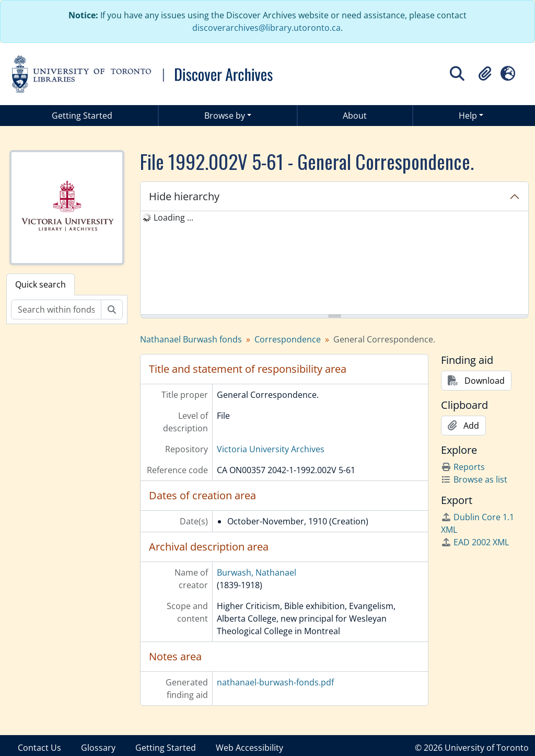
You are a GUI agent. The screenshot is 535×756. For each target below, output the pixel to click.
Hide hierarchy (184, 196)
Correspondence (288, 339)
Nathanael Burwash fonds (191, 339)
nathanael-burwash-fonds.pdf (275, 682)
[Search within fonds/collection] (56, 310)
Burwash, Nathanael (257, 572)
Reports (463, 467)
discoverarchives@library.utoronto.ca (266, 28)
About (355, 116)
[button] (485, 74)
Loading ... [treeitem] (173, 217)
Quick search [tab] (40, 284)
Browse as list (474, 479)
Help (468, 116)
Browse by (225, 116)
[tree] (334, 264)
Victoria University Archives (271, 449)
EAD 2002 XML (475, 542)
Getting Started (82, 116)
